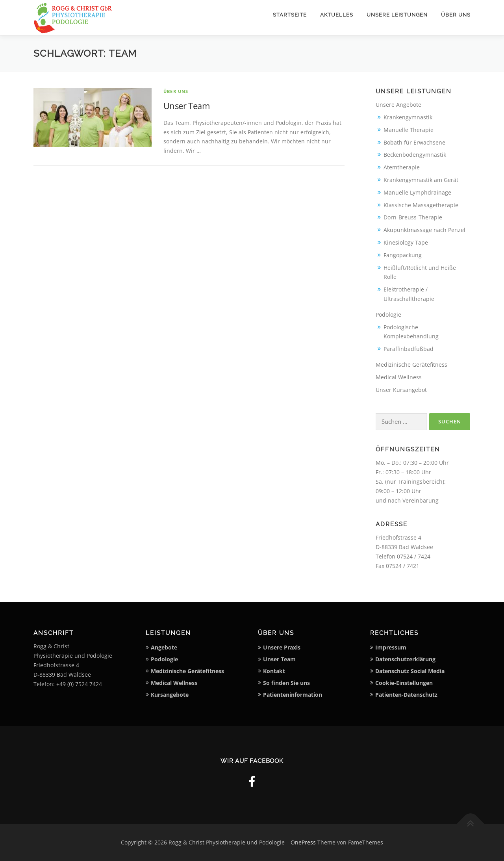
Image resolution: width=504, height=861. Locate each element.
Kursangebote (170, 695)
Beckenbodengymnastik (415, 155)
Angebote (164, 647)
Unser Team (186, 106)
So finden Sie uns (286, 683)
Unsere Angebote (398, 105)
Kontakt (274, 671)
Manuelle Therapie (409, 130)
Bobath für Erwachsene (414, 142)
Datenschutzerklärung (405, 659)
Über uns (456, 15)
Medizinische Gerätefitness (411, 365)
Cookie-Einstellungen (404, 683)
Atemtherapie (402, 167)
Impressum (391, 647)
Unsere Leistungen (397, 15)
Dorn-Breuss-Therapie (413, 217)
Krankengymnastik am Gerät (421, 180)
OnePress (303, 842)
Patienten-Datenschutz (406, 695)
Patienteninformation (293, 695)
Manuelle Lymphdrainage (417, 192)
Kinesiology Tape (406, 242)
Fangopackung (403, 255)
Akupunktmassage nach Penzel (424, 230)
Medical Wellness (399, 377)
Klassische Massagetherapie (421, 205)
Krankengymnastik (408, 117)
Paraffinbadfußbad (409, 349)
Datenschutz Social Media (410, 671)
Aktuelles (337, 15)
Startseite (290, 15)
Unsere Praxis (282, 647)
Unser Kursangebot (401, 390)
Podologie (388, 315)
